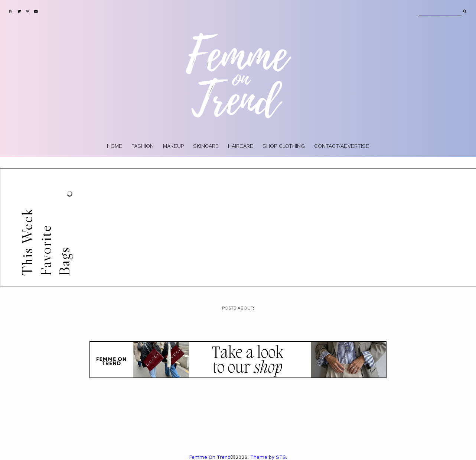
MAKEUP (173, 146)
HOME (115, 146)
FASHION (143, 146)
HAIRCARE (241, 146)
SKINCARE (206, 146)
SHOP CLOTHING (284, 146)
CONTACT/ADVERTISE (342, 146)
